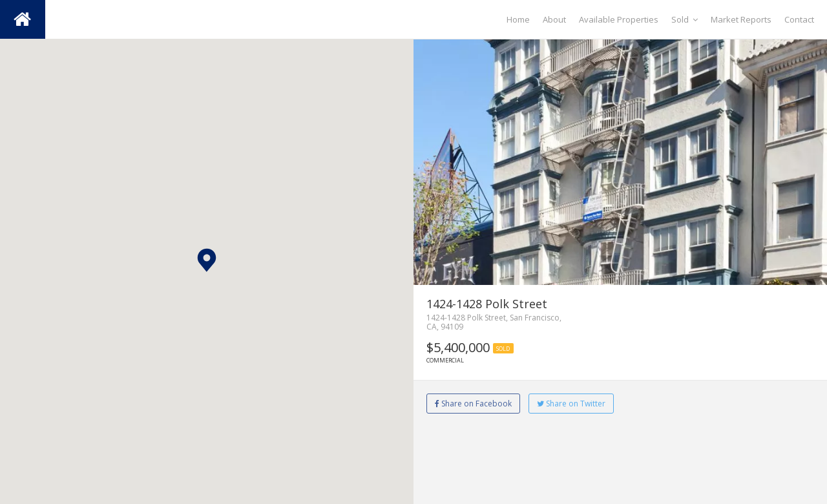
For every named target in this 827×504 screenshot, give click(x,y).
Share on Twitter (571, 404)
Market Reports (741, 19)
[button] (207, 260)
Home (518, 19)
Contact (799, 19)
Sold (685, 19)
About (554, 19)
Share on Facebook (473, 404)
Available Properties (619, 19)
